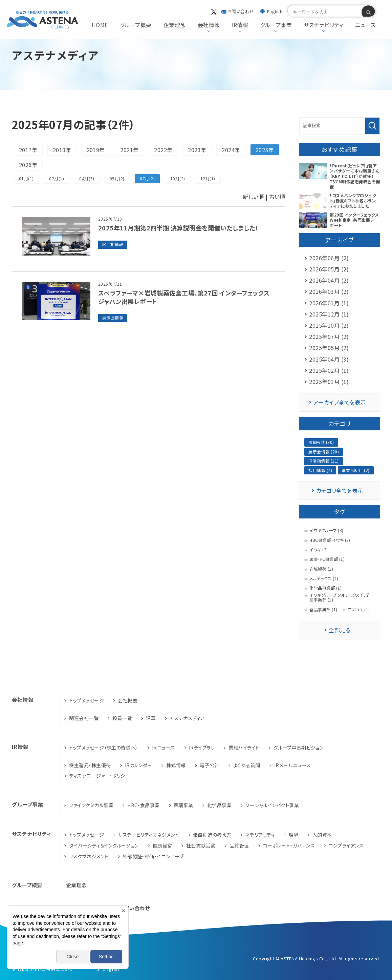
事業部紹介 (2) (356, 470)
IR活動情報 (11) (323, 461)
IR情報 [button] (240, 25)
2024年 (231, 150)
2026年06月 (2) (329, 258)
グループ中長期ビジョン (299, 748)
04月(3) (87, 178)
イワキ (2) (319, 550)
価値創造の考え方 (212, 835)
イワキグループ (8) (326, 530)
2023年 (197, 150)
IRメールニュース (292, 765)
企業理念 (175, 25)
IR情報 (20, 747)
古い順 (277, 197)
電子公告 (210, 765)
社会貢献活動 (201, 845)
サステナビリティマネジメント (148, 835)
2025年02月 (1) (329, 370)
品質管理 (239, 845)
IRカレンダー (139, 765)
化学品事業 (219, 805)
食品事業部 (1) (323, 610)
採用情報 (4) (320, 470)
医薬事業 (183, 805)
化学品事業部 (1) (325, 588)
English (275, 11)
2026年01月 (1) (329, 303)
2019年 (96, 150)
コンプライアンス (346, 845)
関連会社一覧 (84, 718)
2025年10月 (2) (329, 325)
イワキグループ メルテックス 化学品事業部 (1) (339, 598)
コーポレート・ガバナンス (289, 845)
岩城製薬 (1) (321, 569)
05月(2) (117, 178)
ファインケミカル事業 (91, 805)
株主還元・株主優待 (90, 765)
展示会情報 (113, 317)
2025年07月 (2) (329, 336)
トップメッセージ (86, 700)
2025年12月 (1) (329, 314)
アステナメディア (187, 718)
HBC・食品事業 (144, 805)
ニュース (365, 25)
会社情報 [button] (209, 25)
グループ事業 (28, 804)
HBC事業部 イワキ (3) (330, 540)
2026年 (28, 165)
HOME (100, 25)
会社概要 (128, 700)
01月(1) (26, 178)
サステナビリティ (31, 834)
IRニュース (164, 748)
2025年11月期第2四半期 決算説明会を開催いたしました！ (178, 228)
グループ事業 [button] (276, 25)
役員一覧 (122, 718)
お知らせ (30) (321, 442)
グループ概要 (136, 25)
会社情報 (23, 700)
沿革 (151, 718)
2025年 (265, 150)
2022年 (163, 150)
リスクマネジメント (89, 856)
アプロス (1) (359, 610)
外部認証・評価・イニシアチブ (153, 856)
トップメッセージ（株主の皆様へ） (104, 748)
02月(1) (57, 178)
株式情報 (176, 765)
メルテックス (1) (324, 578)
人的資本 (322, 835)
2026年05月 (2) (329, 269)
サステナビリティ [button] (323, 25)
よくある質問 (247, 765)
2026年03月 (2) (329, 291)
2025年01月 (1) (329, 382)
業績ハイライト (244, 748)
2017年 (28, 150)
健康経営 (162, 845)
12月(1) (208, 178)
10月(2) (178, 178)
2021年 (129, 150)
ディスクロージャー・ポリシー (100, 776)
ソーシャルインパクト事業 (272, 805)
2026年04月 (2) (329, 280)
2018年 (62, 150)
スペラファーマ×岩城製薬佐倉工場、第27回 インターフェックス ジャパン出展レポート (184, 297)
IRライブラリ (202, 748)
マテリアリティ (260, 835)
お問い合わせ (241, 11)
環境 (294, 835)
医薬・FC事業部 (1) (327, 559)
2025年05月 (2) (329, 348)
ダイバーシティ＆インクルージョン (104, 845)
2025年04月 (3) (329, 359)
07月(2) (147, 178)
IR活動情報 (113, 244)
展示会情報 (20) (324, 452)
